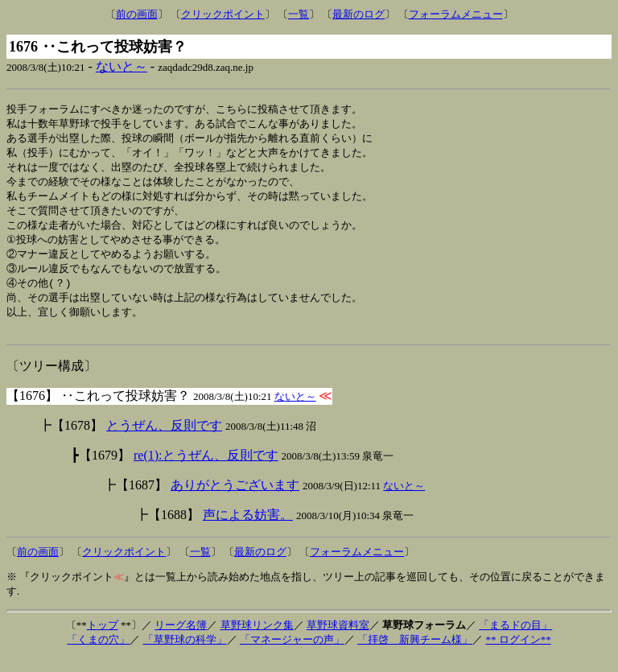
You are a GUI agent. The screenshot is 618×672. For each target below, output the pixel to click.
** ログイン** (518, 654)
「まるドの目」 (515, 639)
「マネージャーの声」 (292, 654)
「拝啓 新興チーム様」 (415, 654)
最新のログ (358, 14)
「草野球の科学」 (185, 654)
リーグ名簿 (181, 639)
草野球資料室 (338, 639)
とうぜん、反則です (164, 440)
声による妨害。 (248, 529)
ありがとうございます (235, 499)
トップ (103, 639)
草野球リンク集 (257, 639)
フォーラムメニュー (456, 14)
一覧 (299, 14)
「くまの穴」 (98, 654)
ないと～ (122, 66)
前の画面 (137, 14)
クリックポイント (223, 14)
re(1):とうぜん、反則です (206, 470)
